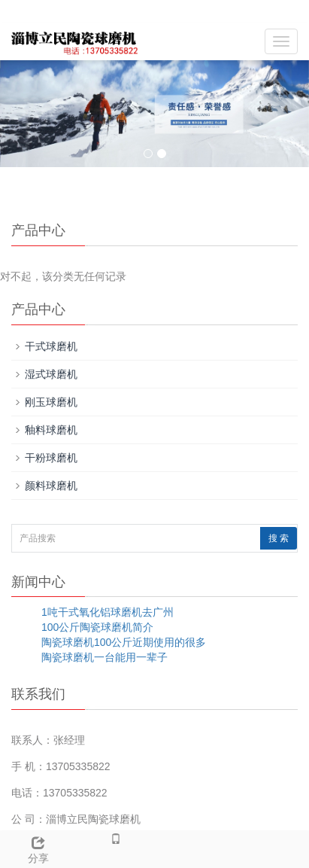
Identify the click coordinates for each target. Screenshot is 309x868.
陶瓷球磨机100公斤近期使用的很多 (124, 642)
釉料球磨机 (51, 430)
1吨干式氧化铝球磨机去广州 (108, 612)
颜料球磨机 (51, 486)
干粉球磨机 (51, 458)
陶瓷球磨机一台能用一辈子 (105, 657)
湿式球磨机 (51, 374)
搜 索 (279, 538)
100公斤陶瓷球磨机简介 (97, 627)
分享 (39, 848)
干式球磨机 (51, 346)
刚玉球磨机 (51, 402)
